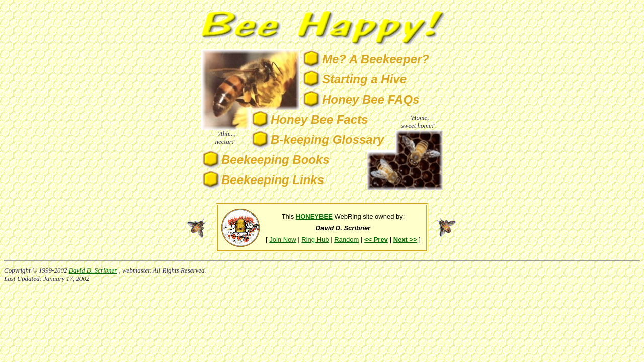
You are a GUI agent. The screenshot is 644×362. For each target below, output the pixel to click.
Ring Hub (315, 240)
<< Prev (376, 240)
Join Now (283, 240)
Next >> (405, 240)
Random (346, 240)
